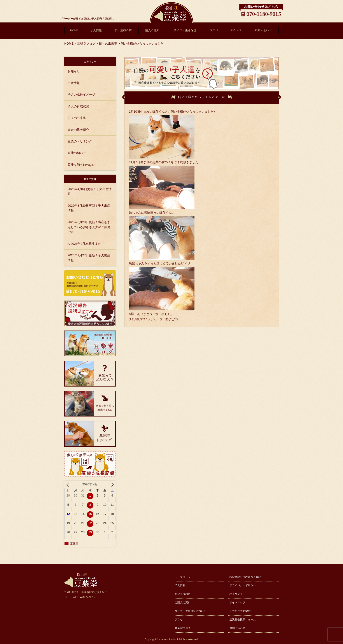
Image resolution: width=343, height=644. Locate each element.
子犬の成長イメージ (81, 94)
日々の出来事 (77, 118)
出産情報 (74, 83)
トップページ (183, 577)
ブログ (214, 30)
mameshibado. (168, 639)
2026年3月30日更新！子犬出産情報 (89, 208)
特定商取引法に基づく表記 (245, 577)
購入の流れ (152, 30)
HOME (74, 30)
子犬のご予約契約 (240, 611)
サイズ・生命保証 (185, 30)
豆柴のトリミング (80, 141)
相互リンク (236, 594)
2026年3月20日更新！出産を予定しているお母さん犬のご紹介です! (89, 227)
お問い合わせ (263, 30)
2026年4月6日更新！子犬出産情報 (90, 191)
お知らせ (74, 71)
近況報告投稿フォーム (243, 619)
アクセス (236, 30)
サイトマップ (237, 602)
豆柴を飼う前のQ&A (82, 165)
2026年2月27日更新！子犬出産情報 (89, 258)
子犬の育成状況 (78, 106)
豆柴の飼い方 (77, 153)
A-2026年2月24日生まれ (84, 244)
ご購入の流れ (183, 602)
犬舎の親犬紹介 (78, 130)
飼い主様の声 (123, 30)
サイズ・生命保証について (191, 611)
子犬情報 (96, 30)
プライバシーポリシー (243, 585)
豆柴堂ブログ (183, 628)
